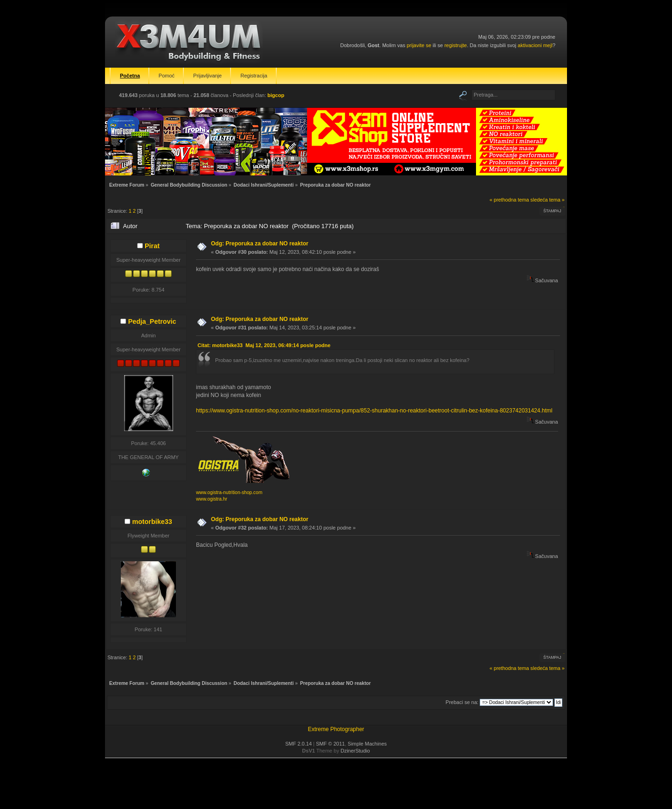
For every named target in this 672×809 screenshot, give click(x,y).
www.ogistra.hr (212, 499)
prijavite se (419, 45)
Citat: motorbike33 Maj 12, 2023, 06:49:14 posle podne (264, 345)
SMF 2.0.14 (298, 744)
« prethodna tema (509, 200)
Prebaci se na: (462, 702)
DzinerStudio (355, 751)
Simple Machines (367, 744)
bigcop (276, 95)
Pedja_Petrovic (152, 321)
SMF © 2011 (330, 744)
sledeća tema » (548, 200)
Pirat (152, 246)
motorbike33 (152, 522)
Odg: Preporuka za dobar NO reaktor (260, 244)
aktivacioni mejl (535, 45)
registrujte (455, 45)
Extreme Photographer (336, 729)
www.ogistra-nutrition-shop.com (229, 492)
